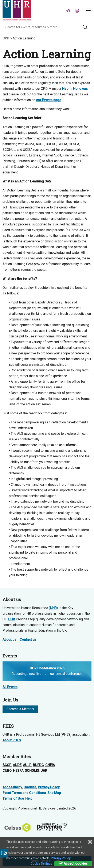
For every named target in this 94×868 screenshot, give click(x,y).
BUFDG (38, 765)
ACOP (7, 765)
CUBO (7, 771)
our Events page (49, 100)
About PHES (12, 740)
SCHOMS (32, 771)
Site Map (54, 793)
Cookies (30, 787)
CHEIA (50, 765)
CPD (6, 38)
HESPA (18, 771)
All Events (10, 687)
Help (29, 798)
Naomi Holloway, (75, 89)
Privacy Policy (49, 787)
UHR (53, 608)
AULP (27, 765)
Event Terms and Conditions (24, 793)
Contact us (28, 640)
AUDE (17, 765)
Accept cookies (73, 863)
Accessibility (12, 787)
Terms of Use (13, 798)
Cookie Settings (41, 864)
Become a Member (20, 709)
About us (9, 640)
